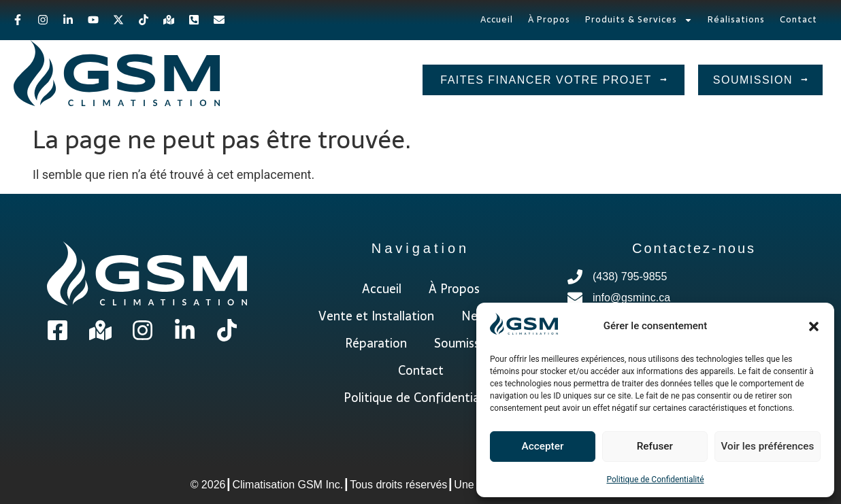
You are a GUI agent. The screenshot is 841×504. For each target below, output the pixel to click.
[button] (814, 326)
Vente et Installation (376, 316)
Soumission (465, 343)
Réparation (376, 343)
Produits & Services (639, 20)
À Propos (549, 19)
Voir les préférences (768, 447)
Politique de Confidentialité (655, 480)
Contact (798, 19)
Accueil (497, 19)
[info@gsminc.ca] (694, 300)
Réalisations (736, 19)
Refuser (655, 447)
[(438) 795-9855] (694, 279)
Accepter (542, 447)
